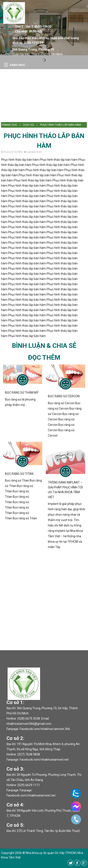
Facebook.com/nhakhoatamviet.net (44, 760)
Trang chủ (9, 125)
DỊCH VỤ (29, 125)
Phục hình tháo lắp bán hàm (60, 125)
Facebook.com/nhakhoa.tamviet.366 (45, 729)
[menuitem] (9, 125)
